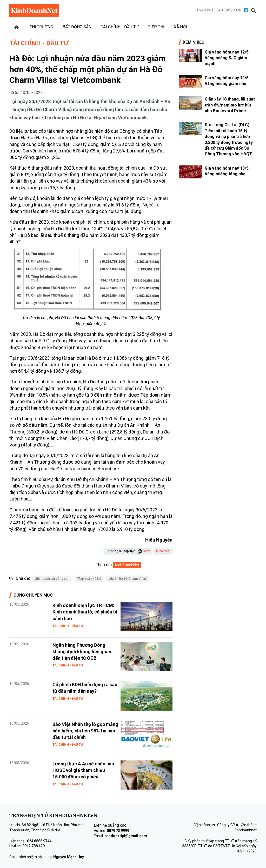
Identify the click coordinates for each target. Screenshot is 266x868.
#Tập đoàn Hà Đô (89, 579)
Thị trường (41, 27)
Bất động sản (77, 27)
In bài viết (163, 551)
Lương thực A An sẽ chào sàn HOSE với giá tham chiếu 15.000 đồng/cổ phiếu (83, 770)
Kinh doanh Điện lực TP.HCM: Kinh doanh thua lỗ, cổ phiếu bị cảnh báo (85, 612)
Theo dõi (104, 565)
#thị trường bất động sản (52, 579)
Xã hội (180, 27)
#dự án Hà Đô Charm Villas (128, 579)
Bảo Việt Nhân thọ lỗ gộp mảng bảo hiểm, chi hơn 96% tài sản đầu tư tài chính (85, 731)
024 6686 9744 (39, 841)
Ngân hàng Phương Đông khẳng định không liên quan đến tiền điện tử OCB (82, 652)
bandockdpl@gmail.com (126, 836)
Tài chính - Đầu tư (120, 27)
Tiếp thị (156, 27)
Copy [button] (144, 551)
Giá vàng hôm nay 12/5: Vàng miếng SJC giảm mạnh (227, 58)
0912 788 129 (34, 846)
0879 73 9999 (118, 831)
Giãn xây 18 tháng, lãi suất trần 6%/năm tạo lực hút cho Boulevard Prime (230, 105)
